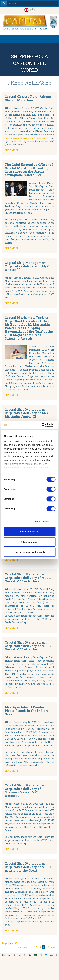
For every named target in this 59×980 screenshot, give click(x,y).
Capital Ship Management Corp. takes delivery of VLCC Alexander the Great (28, 867)
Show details (42, 522)
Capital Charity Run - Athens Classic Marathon (28, 98)
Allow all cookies (29, 531)
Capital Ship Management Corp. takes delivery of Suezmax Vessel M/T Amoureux (26, 790)
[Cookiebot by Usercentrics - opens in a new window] (42, 425)
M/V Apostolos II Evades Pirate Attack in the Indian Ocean (26, 711)
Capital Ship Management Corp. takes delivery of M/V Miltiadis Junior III (27, 413)
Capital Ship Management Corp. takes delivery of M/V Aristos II (27, 266)
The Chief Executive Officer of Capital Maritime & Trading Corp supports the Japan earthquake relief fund (29, 170)
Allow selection (29, 542)
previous (22, 947)
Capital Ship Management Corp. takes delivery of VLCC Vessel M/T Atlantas (28, 646)
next (54, 947)
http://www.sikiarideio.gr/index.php (26, 138)
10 (48, 947)
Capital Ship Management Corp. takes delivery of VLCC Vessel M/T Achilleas (28, 578)
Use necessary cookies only (29, 552)
